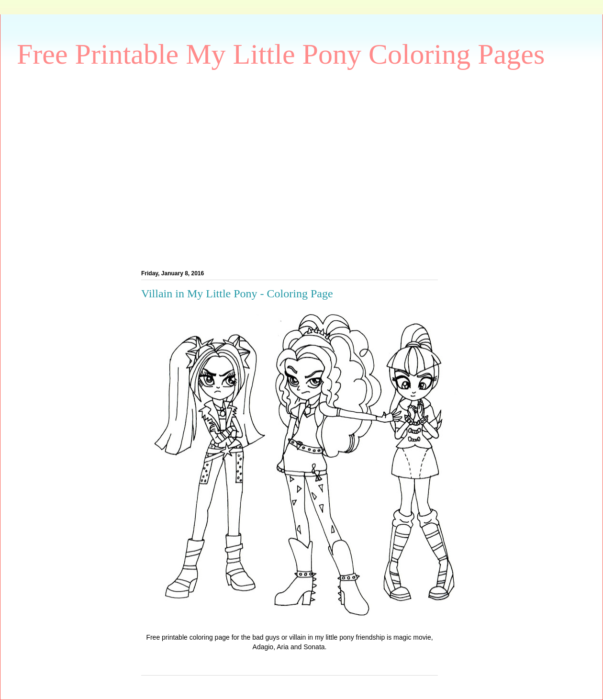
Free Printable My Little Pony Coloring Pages (281, 54)
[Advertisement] (90, 167)
